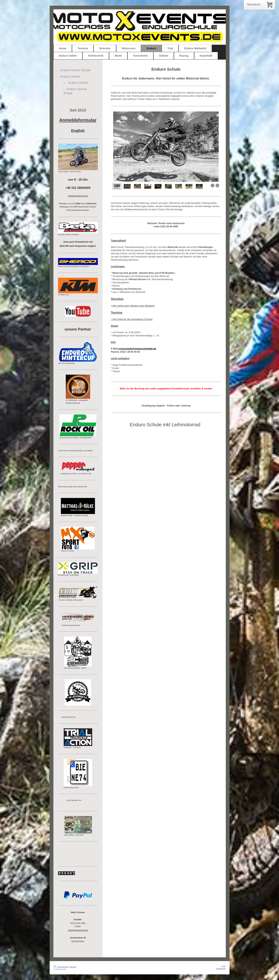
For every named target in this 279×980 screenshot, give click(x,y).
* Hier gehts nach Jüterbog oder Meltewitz (133, 306)
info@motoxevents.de (78, 930)
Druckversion (61, 967)
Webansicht (221, 968)
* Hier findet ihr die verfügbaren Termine (132, 319)
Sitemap (73, 967)
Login (223, 966)
